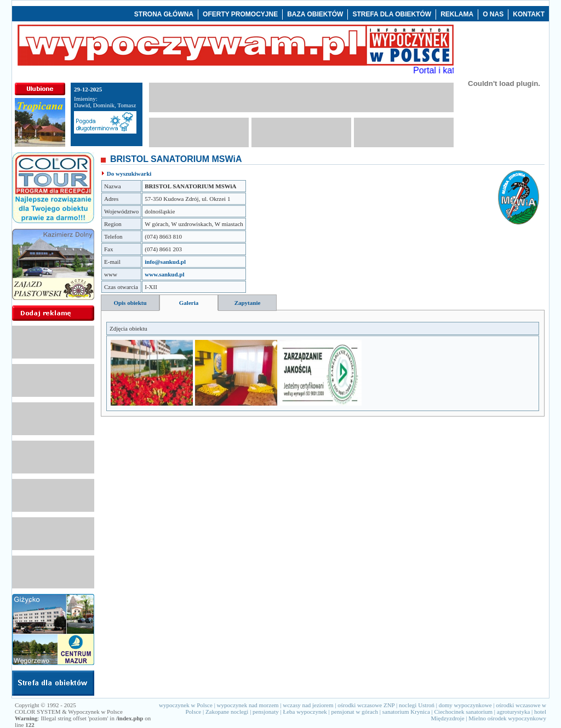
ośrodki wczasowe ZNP (366, 705)
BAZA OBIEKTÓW (315, 14)
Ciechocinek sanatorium (464, 712)
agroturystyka (513, 712)
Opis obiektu (130, 303)
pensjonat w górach (355, 712)
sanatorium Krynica (406, 712)
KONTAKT (529, 14)
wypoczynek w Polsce (186, 705)
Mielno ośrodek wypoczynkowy (507, 718)
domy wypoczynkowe (465, 705)
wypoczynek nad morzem (248, 705)
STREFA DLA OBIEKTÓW (392, 14)
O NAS (493, 14)
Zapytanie (248, 303)
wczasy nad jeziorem (308, 705)
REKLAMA (457, 14)
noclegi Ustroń (417, 705)
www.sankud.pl (164, 274)
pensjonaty (266, 712)
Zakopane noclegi (227, 712)
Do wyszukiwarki (129, 174)
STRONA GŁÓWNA (164, 14)
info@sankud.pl (165, 262)
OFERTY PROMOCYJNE (240, 14)
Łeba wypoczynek (305, 712)
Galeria (189, 303)
